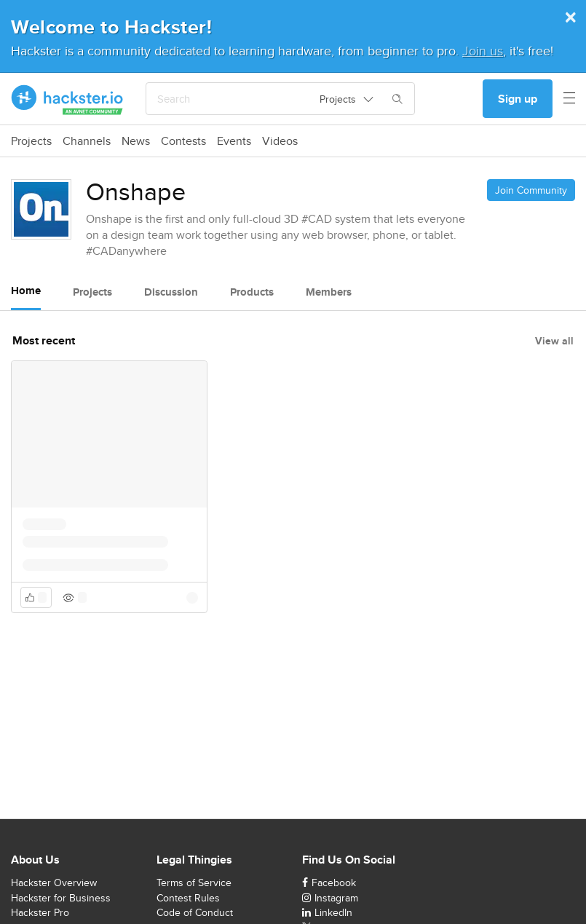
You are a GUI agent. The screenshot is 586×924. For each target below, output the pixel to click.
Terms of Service (194, 882)
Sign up (518, 99)
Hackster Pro (40, 912)
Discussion (171, 292)
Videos (280, 141)
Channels (87, 141)
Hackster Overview (54, 882)
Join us (483, 51)
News (136, 141)
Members (329, 292)
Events (234, 141)
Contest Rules (188, 898)
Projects (31, 141)
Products (252, 292)
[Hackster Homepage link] (67, 99)
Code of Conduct (195, 912)
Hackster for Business (61, 898)
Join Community (531, 190)
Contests (183, 141)
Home (26, 291)
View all (554, 341)
